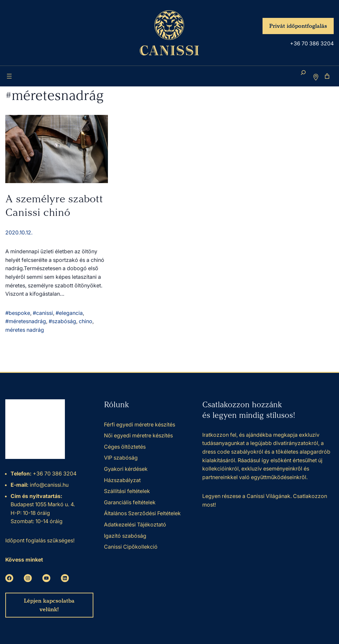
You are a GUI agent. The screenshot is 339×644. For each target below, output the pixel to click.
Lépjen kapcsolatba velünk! (49, 605)
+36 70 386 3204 (312, 43)
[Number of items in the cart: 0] (327, 76)
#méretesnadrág (26, 321)
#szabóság (62, 321)
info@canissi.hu (48, 485)
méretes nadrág (25, 330)
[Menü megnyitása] (9, 76)
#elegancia (69, 313)
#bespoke (18, 313)
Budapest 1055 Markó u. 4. (43, 504)
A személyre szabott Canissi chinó (54, 206)
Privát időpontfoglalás (298, 26)
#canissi (43, 313)
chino (86, 321)
